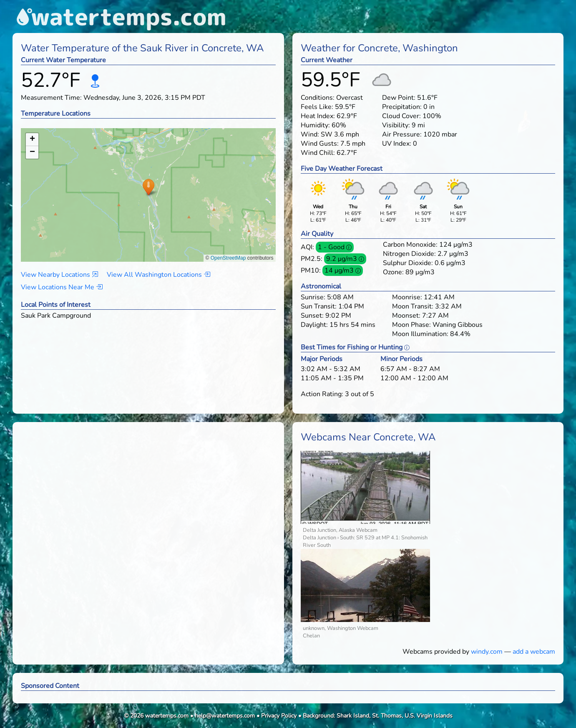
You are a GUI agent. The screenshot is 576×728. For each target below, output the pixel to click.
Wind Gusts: (320, 144)
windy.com (487, 652)
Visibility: (396, 125)
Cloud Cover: (401, 116)
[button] (148, 187)
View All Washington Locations (158, 275)
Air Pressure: (402, 134)
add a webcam (534, 652)
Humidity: (315, 125)
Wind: (310, 134)
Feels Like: (317, 107)
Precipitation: (402, 107)
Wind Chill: (318, 153)
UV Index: (397, 144)
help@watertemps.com (225, 716)
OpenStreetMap (228, 258)
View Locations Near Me (62, 287)
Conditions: (318, 98)
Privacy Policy (279, 716)
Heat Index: (318, 116)
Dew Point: (399, 98)
